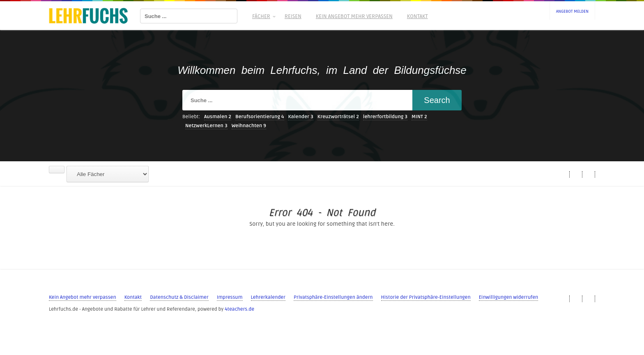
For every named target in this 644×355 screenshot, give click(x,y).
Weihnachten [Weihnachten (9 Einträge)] (249, 126)
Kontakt (417, 16)
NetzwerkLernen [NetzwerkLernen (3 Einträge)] (206, 126)
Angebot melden (572, 11)
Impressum (230, 297)
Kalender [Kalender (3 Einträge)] (301, 117)
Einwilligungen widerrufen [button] (509, 297)
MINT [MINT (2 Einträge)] (419, 117)
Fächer (263, 16)
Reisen (293, 16)
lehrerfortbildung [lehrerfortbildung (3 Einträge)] (385, 117)
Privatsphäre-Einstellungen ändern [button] (333, 297)
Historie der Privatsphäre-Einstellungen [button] (426, 297)
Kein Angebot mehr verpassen (354, 16)
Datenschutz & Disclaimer (179, 297)
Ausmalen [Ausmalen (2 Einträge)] (218, 117)
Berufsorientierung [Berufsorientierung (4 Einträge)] (260, 117)
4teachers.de (239, 309)
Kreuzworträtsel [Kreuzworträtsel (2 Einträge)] (338, 117)
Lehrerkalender (268, 297)
